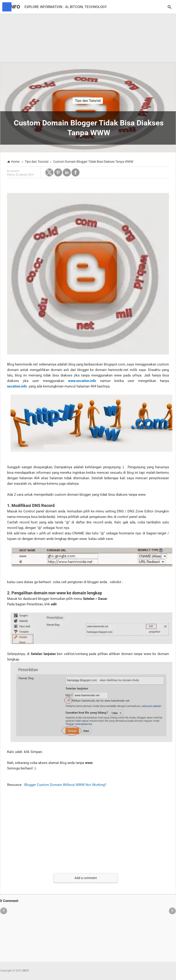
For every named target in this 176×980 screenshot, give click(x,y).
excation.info (17, 386)
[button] (49, 172)
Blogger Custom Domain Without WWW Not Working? (65, 785)
